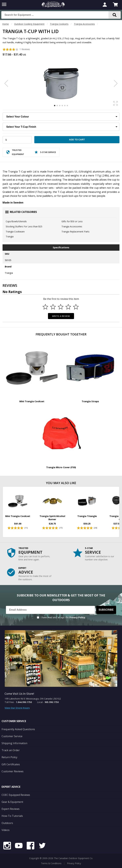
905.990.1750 (52, 702)
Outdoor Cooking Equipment (29, 24)
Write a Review (61, 316)
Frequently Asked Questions (18, 729)
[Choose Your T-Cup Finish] (61, 127)
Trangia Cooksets (59, 24)
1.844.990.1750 (24, 702)
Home (5, 24)
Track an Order (11, 750)
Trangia (10, 236)
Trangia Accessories (84, 24)
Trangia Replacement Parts (75, 232)
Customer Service (12, 736)
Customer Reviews (13, 771)
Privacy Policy (77, 617)
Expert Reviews (11, 809)
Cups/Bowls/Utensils (16, 221)
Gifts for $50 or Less (72, 221)
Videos (6, 830)
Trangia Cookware (15, 232)
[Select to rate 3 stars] (61, 307)
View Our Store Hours (17, 708)
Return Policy (9, 757)
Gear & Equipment (12, 802)
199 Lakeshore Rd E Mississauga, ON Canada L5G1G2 (33, 699)
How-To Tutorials (12, 816)
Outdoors (7, 823)
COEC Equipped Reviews (16, 795)
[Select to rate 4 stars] (68, 307)
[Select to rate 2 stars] (53, 307)
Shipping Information (14, 743)
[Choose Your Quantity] (17, 140)
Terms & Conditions (51, 863)
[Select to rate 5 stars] (76, 307)
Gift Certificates (11, 764)
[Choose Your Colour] (61, 117)
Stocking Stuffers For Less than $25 (24, 226)
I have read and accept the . (63, 617)
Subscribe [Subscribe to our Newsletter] (106, 610)
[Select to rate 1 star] (45, 307)
